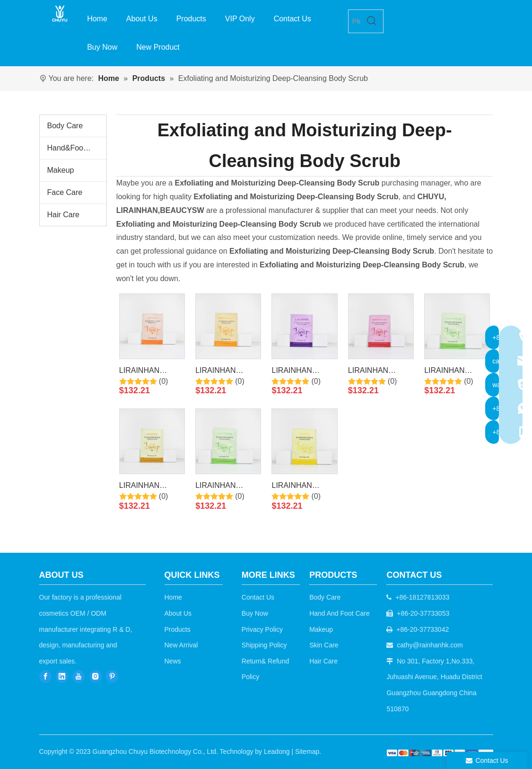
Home (173, 597)
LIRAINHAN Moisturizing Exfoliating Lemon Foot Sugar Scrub (301, 487)
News (173, 661)
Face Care (65, 192)
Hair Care (63, 215)
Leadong (277, 751)
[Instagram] (96, 676)
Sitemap (307, 751)
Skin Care (324, 645)
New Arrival (181, 645)
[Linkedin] (62, 676)
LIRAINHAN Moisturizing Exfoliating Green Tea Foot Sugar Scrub (224, 487)
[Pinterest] (112, 676)
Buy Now (255, 613)
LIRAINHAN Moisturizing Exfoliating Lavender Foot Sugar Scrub (296, 372)
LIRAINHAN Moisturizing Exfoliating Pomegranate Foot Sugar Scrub (379, 372)
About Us (178, 613)
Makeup (61, 170)
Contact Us (258, 597)
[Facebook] (45, 676)
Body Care (65, 126)
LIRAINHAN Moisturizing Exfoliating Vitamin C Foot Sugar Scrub (150, 372)
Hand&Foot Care (76, 148)
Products (178, 629)
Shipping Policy (264, 645)
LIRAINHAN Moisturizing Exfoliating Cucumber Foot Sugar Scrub (450, 372)
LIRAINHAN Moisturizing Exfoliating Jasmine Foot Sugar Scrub (152, 487)
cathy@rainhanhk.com (430, 645)
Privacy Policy (262, 629)
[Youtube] (78, 676)
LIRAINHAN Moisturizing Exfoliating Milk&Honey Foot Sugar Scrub (224, 372)
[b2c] (440, 753)
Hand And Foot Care (340, 613)
